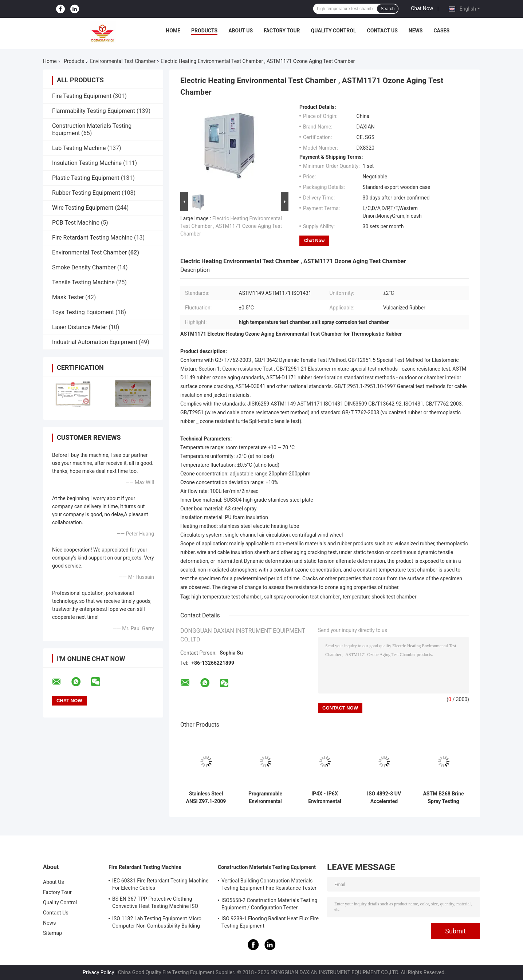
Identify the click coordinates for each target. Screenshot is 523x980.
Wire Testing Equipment (83, 208)
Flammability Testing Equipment (94, 111)
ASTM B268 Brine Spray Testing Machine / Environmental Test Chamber (443, 798)
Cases (441, 31)
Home (173, 31)
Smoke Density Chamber (84, 267)
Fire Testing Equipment (82, 96)
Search (388, 9)
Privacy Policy (98, 972)
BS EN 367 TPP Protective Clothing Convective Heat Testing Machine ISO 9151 (155, 904)
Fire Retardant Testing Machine (92, 238)
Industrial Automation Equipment (95, 342)
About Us (241, 31)
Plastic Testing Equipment (86, 178)
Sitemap (52, 933)
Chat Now (422, 8)
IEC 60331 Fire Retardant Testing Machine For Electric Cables (160, 884)
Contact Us (382, 31)
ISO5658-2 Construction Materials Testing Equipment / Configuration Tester (269, 904)
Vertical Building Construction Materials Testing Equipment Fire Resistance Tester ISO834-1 (269, 885)
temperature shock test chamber (380, 597)
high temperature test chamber (227, 597)
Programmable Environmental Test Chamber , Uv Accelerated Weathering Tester (265, 798)
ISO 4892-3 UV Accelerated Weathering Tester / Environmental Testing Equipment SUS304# (384, 798)
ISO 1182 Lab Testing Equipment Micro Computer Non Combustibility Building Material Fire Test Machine (157, 923)
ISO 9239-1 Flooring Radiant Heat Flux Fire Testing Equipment (270, 922)
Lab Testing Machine (79, 148)
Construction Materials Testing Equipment (267, 867)
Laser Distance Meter (80, 327)
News (416, 31)
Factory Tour (282, 31)
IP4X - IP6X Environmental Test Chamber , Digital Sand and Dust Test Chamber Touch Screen (325, 798)
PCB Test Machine (76, 223)
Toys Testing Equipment (83, 312)
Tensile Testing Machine (83, 282)
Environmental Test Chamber (123, 61)
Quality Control (334, 31)
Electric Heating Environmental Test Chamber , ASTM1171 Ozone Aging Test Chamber (231, 226)
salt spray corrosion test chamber (302, 597)
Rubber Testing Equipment (86, 193)
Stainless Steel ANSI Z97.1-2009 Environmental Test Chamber (206, 798)
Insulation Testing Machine (87, 163)
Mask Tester (68, 297)
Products (204, 31)
